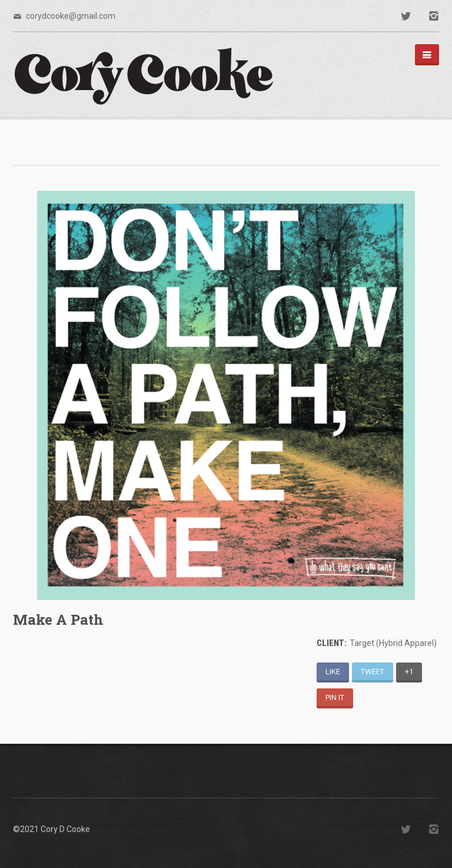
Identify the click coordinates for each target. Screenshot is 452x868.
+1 (409, 672)
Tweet (373, 672)
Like (333, 672)
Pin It (335, 698)
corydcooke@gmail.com (71, 16)
